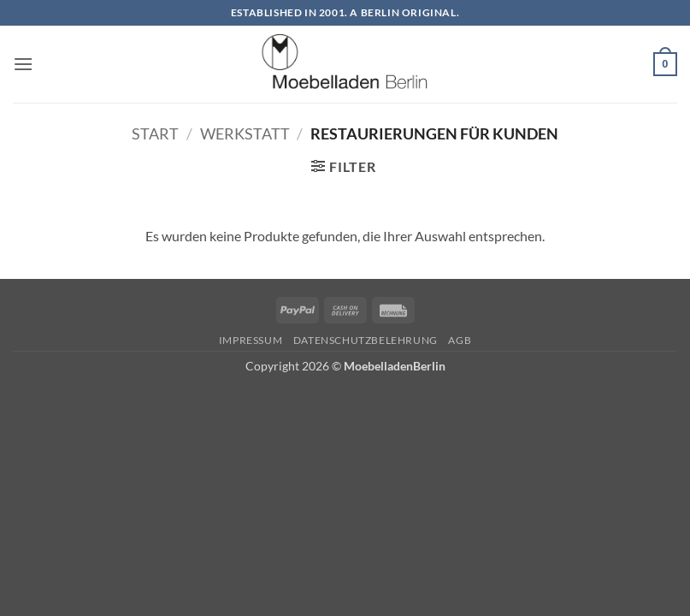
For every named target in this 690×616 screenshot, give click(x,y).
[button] (23, 64)
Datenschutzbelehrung (366, 340)
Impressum (251, 340)
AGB (460, 340)
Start (155, 133)
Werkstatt (245, 133)
